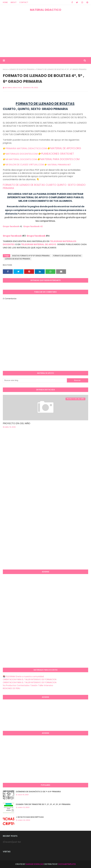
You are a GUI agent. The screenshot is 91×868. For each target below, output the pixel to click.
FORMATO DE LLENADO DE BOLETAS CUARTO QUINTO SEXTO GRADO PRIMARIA (44, 187)
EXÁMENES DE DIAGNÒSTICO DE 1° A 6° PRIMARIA (38, 792)
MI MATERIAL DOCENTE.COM (21, 159)
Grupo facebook (11, 226)
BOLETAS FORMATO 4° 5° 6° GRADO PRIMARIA (31, 256)
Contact (24, 2)
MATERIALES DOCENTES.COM (22, 154)
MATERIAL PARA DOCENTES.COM (60, 159)
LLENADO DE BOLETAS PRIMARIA (22, 69)
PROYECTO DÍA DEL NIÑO (17, 423)
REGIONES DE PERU (11, 688)
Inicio (5, 69)
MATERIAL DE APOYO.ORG (66, 148)
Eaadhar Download (34, 864)
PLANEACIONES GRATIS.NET (58, 154)
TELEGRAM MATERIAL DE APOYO (39, 244)
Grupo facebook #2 (33, 226)
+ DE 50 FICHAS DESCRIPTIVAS (30, 817)
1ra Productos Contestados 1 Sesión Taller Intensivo (28, 685)
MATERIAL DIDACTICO (46, 10)
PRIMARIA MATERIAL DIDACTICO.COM (26, 148)
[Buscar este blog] (35, 380)
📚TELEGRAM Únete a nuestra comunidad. (23, 676)
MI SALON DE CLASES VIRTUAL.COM (25, 165)
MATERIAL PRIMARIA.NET (59, 165)
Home (5, 2)
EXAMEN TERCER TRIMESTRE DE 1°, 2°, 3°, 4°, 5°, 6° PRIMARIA (43, 804)
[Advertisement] (46, 34)
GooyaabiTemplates (67, 864)
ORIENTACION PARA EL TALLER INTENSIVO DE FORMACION (30, 679)
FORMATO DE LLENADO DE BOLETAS (67, 256)
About (13, 2)
